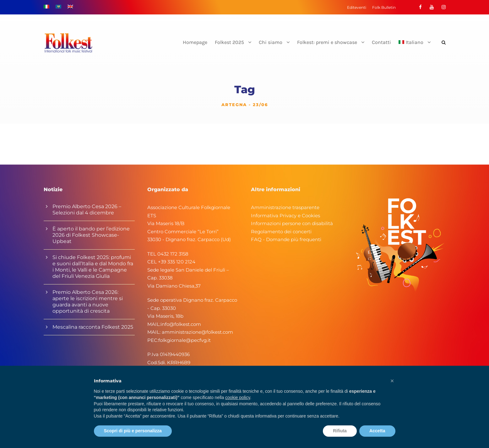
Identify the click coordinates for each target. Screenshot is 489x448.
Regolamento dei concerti (281, 232)
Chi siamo (271, 42)
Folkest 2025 (229, 42)
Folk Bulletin (384, 7)
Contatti (381, 42)
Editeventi (357, 7)
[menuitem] (415, 48)
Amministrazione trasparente (285, 207)
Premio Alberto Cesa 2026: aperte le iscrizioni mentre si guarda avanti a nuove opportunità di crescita (88, 302)
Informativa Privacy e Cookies (285, 216)
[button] (392, 381)
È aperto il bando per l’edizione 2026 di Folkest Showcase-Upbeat (91, 235)
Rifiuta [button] (340, 431)
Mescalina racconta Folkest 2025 (93, 327)
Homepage (195, 42)
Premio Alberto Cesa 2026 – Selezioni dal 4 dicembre (87, 210)
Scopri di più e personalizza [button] (133, 431)
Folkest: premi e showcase (327, 42)
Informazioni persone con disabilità (292, 223)
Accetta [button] (377, 431)
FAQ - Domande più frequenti (286, 239)
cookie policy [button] (238, 397)
